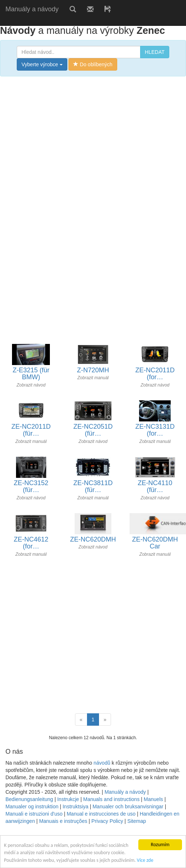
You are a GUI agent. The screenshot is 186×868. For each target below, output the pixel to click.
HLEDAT (155, 52)
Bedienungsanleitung (29, 799)
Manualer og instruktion (32, 806)
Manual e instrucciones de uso (101, 814)
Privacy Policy (107, 821)
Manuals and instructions (112, 799)
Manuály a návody (32, 9)
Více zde (145, 860)
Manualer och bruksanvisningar (128, 806)
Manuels (153, 799)
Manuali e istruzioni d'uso (34, 814)
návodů (102, 763)
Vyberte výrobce (42, 64)
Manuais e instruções (63, 821)
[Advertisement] (68, 152)
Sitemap (137, 821)
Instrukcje (68, 799)
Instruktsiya (76, 806)
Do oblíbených (93, 64)
